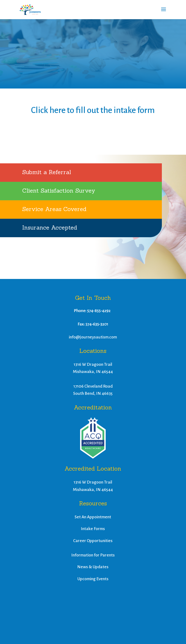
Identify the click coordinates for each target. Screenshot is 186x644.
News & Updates (93, 567)
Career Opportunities (93, 541)
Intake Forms (93, 529)
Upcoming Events (93, 579)
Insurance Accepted (50, 227)
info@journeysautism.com (93, 337)
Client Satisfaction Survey (59, 191)
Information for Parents (93, 555)
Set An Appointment (93, 517)
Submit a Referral (47, 172)
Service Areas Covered (54, 209)
